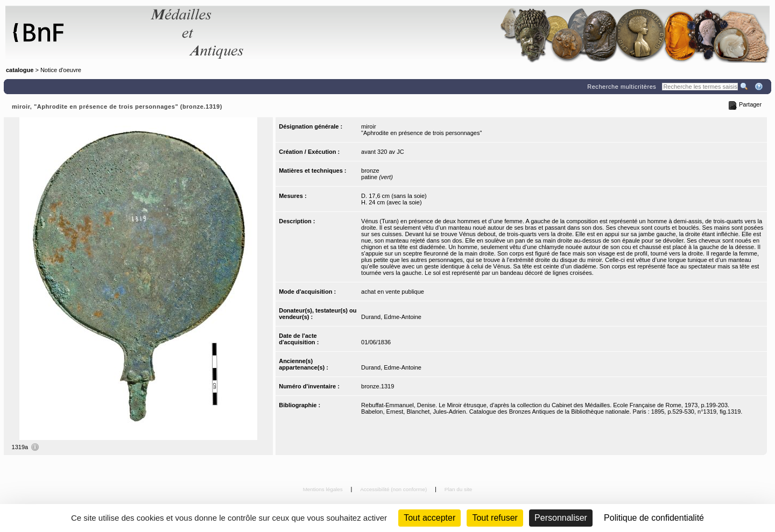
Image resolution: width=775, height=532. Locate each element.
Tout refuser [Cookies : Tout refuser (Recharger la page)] (495, 518)
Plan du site (459, 489)
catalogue (20, 70)
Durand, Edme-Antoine (391, 317)
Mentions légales (324, 489)
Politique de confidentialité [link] (654, 518)
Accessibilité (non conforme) (394, 489)
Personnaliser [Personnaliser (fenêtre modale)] (561, 518)
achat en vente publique (393, 292)
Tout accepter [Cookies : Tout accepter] (429, 518)
